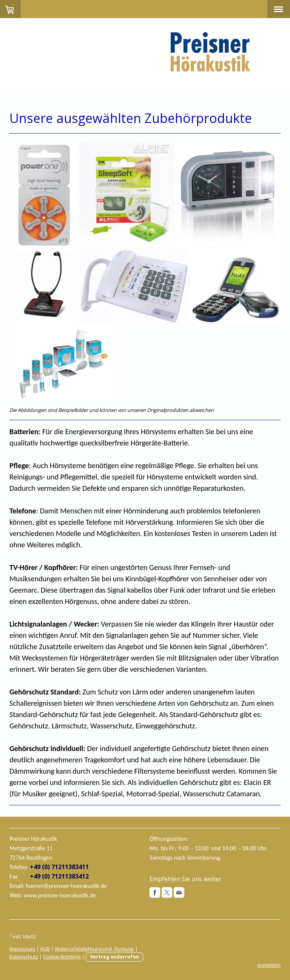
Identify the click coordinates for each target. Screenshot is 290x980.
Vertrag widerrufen (114, 957)
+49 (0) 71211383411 (59, 867)
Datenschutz (24, 957)
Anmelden (269, 965)
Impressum (22, 949)
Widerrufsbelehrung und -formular (94, 949)
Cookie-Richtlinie (62, 957)
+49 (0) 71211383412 (59, 876)
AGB (45, 949)
